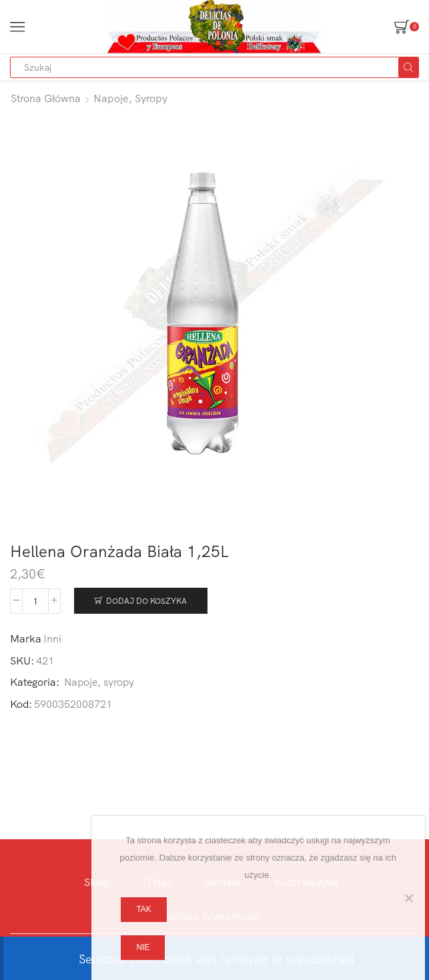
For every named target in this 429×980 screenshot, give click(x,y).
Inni (52, 638)
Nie (143, 947)
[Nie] (408, 898)
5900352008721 (73, 704)
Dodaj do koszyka (146, 601)
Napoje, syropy (130, 98)
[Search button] (408, 67)
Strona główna (46, 98)
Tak (143, 909)
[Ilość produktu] (35, 601)
